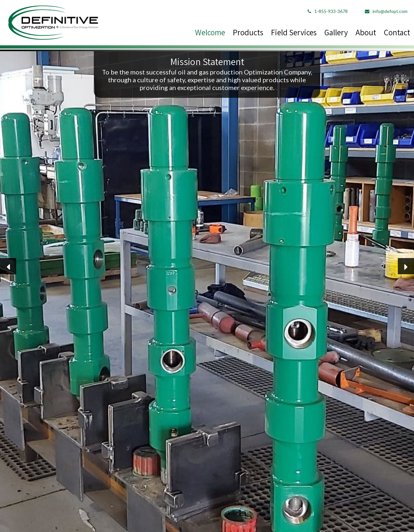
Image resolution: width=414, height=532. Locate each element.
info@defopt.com (386, 11)
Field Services (294, 32)
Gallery (336, 32)
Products (248, 32)
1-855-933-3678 (328, 11)
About (366, 32)
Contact (397, 32)
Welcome (210, 32)
